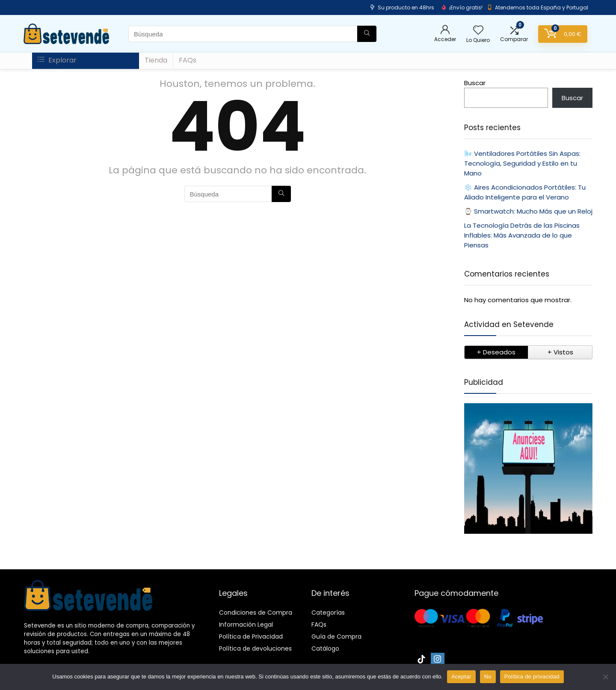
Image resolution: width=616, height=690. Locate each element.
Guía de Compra (336, 636)
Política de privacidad (532, 677)
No (488, 677)
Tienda (156, 60)
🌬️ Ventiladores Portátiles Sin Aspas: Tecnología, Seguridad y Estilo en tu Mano (522, 163)
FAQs (188, 60)
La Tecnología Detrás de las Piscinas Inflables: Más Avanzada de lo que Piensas (522, 235)
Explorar (57, 60)
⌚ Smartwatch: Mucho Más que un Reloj (528, 211)
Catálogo (325, 648)
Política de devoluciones (255, 648)
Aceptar (461, 677)
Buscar (475, 83)
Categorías (328, 613)
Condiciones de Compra (256, 613)
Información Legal (246, 625)
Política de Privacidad (251, 636)
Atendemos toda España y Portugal (542, 7)
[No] (605, 677)
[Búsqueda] (367, 34)
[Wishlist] (478, 31)
